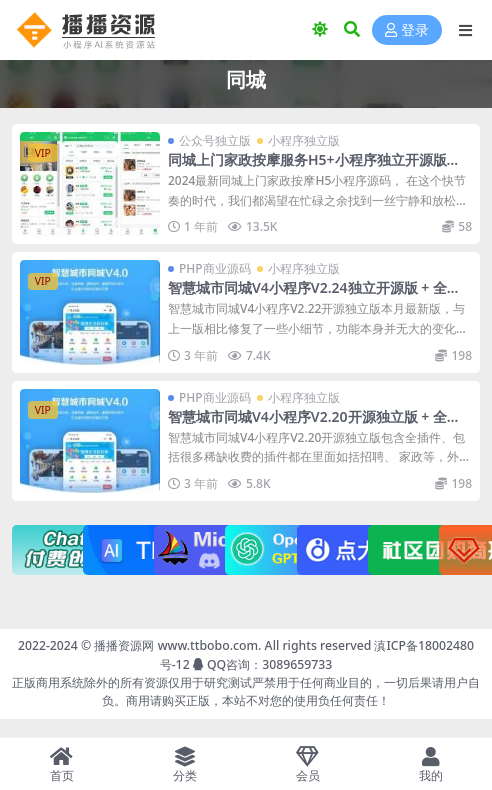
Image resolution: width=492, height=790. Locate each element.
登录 (407, 30)
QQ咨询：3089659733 (262, 664)
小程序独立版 (304, 140)
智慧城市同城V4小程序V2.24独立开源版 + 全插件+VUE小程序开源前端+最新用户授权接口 (314, 296)
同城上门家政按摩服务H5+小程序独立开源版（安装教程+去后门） (307, 168)
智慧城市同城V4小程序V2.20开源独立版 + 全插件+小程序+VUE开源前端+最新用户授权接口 (314, 425)
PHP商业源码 (215, 268)
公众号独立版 (215, 140)
